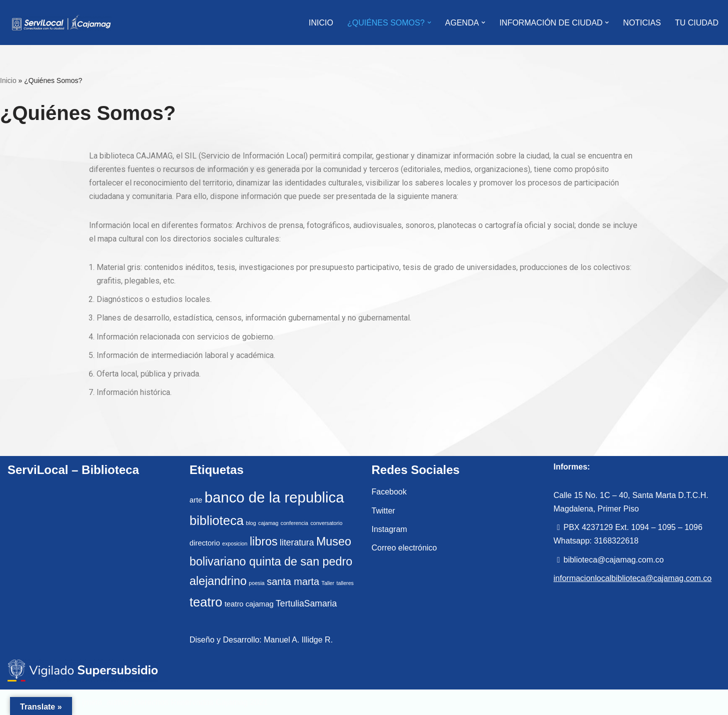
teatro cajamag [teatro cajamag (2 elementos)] (249, 604)
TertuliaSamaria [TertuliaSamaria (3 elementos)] (306, 603)
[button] (429, 22)
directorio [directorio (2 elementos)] (205, 543)
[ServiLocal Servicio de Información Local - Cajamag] (62, 23)
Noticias (642, 23)
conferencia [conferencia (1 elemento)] (294, 523)
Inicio (8, 80)
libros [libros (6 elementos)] (264, 541)
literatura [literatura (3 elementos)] (297, 542)
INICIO (321, 23)
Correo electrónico (405, 548)
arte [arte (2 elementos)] (196, 500)
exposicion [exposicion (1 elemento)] (235, 543)
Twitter (384, 511)
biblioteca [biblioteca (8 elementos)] (217, 520)
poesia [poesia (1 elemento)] (256, 583)
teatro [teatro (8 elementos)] (206, 602)
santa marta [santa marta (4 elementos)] (293, 581)
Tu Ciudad (697, 23)
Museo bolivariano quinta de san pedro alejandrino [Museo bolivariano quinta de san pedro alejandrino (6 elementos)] (271, 561)
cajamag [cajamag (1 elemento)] (268, 523)
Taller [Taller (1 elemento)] (328, 583)
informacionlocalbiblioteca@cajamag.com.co (632, 578)
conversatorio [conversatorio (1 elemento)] (326, 523)
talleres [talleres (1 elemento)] (345, 583)
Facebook (389, 492)
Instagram (390, 529)
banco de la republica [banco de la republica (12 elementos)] (274, 497)
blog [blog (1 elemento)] (251, 523)
